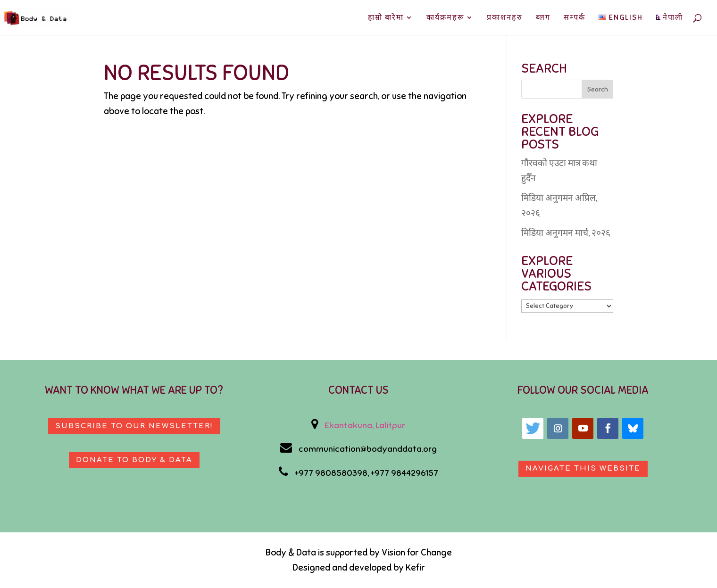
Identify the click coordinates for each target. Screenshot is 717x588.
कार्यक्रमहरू (445, 18)
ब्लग (543, 18)
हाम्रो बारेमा (386, 18)
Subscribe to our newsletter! (134, 426)
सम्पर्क (575, 18)
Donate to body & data (134, 460)
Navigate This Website (583, 468)
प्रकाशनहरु (505, 18)
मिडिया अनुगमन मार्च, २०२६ (566, 233)
